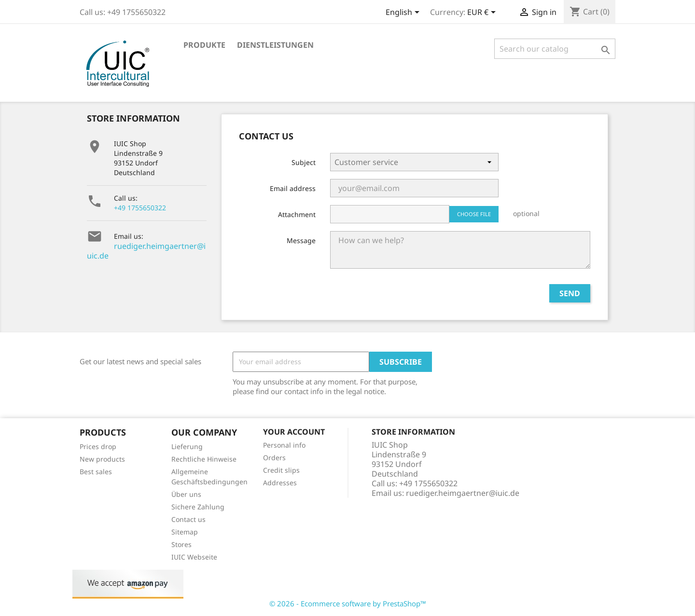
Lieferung (187, 446)
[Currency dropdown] (483, 13)
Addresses (280, 483)
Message (301, 240)
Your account (294, 432)
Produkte (204, 45)
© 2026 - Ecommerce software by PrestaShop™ (348, 603)
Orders (274, 458)
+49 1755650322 (140, 208)
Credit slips (281, 470)
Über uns (186, 494)
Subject (304, 162)
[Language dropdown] (404, 13)
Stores (181, 544)
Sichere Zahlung (198, 507)
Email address (293, 188)
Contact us (188, 519)
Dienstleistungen (275, 45)
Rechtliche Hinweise (204, 459)
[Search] (555, 49)
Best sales (96, 472)
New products (102, 459)
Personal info (284, 445)
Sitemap (185, 532)
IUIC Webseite (194, 557)
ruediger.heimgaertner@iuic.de (146, 251)
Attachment (297, 214)
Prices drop (98, 446)
